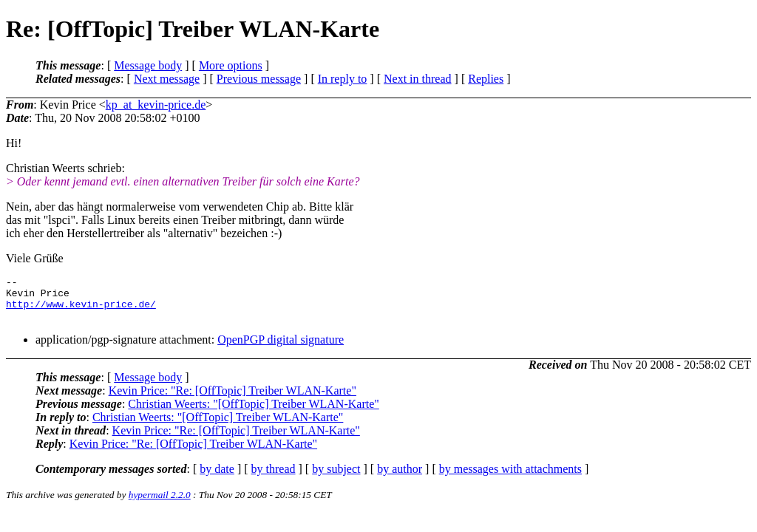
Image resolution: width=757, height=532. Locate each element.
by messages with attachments (510, 478)
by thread (274, 478)
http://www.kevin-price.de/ (81, 310)
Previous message (259, 79)
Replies (486, 79)
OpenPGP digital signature (281, 348)
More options (231, 65)
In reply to (343, 79)
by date (217, 478)
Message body (148, 65)
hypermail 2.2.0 (160, 504)
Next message (167, 79)
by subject (336, 478)
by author (400, 478)
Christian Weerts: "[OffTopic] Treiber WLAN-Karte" (253, 413)
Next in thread (418, 79)
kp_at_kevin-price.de (156, 105)
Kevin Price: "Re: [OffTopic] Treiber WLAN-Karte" (232, 399)
